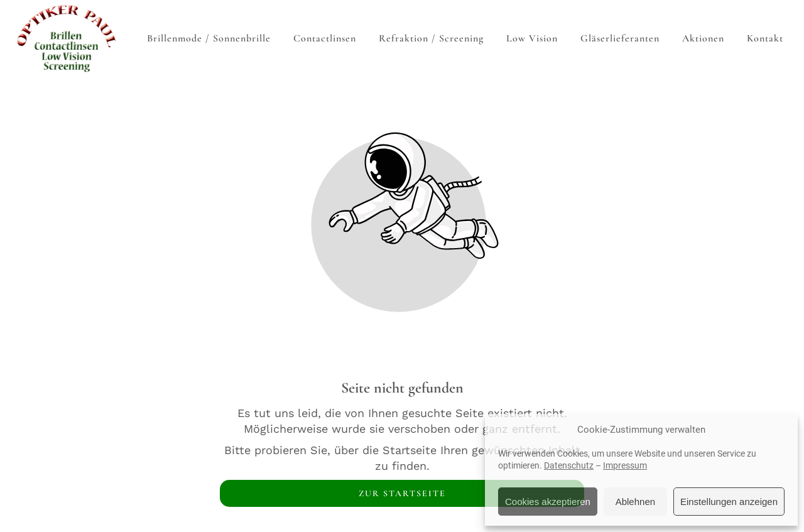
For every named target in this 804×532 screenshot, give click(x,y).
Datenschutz (569, 465)
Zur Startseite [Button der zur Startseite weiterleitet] (402, 493)
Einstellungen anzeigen (729, 502)
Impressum (625, 465)
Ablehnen (635, 502)
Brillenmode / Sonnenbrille (209, 38)
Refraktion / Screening (431, 38)
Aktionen (703, 38)
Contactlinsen (325, 38)
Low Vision (532, 38)
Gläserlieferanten (620, 38)
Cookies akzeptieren (548, 502)
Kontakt (765, 38)
